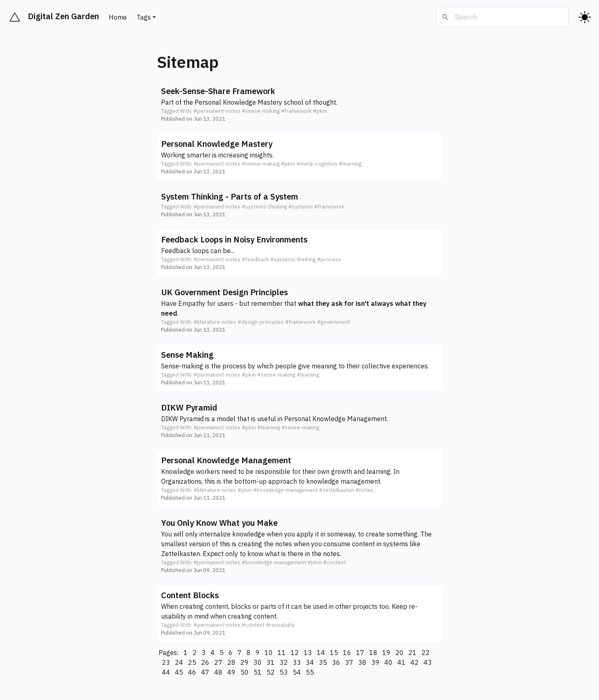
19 (386, 653)
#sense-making (261, 111)
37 (349, 662)
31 (271, 662)
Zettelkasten (181, 554)
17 (360, 653)
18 (373, 653)
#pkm (320, 111)
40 (388, 662)
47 (205, 672)
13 (308, 653)
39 (375, 662)
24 (179, 662)
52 (271, 672)
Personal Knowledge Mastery (238, 102)
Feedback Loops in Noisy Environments (234, 239)
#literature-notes (215, 322)
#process (329, 259)
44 (166, 672)
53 (284, 672)
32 (284, 662)
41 (402, 662)
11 (282, 653)
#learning (350, 164)
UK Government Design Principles (224, 292)
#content (334, 562)
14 (321, 653)
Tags (144, 17)
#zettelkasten (337, 490)
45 (179, 672)
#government (333, 322)
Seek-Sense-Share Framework (218, 91)
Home (118, 17)
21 (413, 653)
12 (295, 653)
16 (347, 653)
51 (258, 672)
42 (415, 662)
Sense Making (187, 355)
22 (426, 653)
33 (297, 662)
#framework (296, 111)
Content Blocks (190, 595)
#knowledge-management (285, 490)
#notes (364, 490)
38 (362, 662)
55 (310, 672)
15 (334, 653)
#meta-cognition (317, 164)
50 (245, 672)
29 (245, 662)
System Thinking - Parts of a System (230, 196)
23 (166, 662)
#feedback (255, 259)
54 (297, 672)
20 (399, 653)
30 (258, 662)
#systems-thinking (264, 207)
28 (231, 662)
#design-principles (261, 322)
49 (231, 672)
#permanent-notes (217, 111)
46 (192, 672)
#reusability (280, 625)
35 (323, 662)
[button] (299, 104)
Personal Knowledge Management (335, 419)
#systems (301, 207)
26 (205, 662)
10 (269, 653)
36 (336, 662)
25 (192, 662)
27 (218, 662)
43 (428, 662)
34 (310, 662)
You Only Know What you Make (219, 523)
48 (218, 672)
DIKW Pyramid (189, 407)
